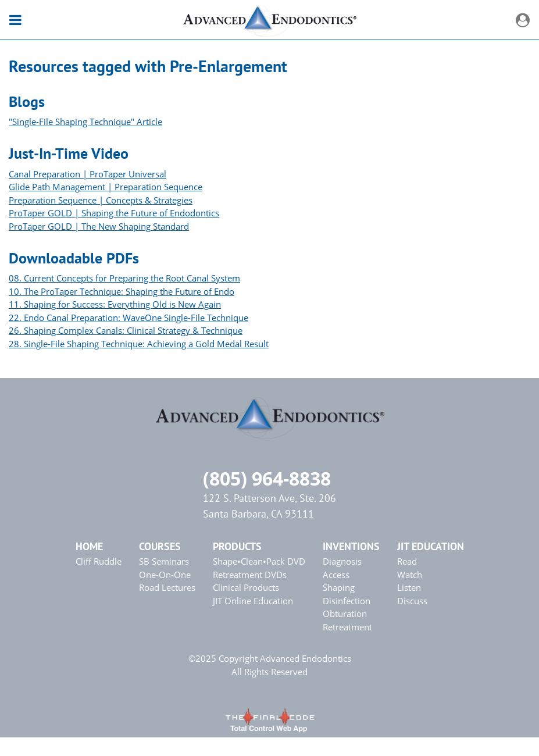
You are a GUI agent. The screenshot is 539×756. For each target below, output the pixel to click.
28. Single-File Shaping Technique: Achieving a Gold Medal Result (139, 344)
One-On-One (165, 575)
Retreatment (347, 627)
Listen (409, 587)
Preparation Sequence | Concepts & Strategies (101, 200)
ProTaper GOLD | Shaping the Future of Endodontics (114, 213)
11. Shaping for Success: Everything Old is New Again (115, 304)
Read (407, 561)
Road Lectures (167, 587)
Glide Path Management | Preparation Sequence (106, 187)
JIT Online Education (253, 601)
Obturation (345, 614)
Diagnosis (342, 561)
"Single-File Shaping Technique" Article (85, 122)
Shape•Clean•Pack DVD (259, 561)
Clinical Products (246, 587)
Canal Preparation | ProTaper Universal (88, 174)
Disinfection (347, 601)
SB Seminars (164, 561)
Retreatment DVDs (250, 575)
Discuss (412, 601)
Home (89, 546)
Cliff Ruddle (99, 561)
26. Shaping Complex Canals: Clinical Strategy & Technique (126, 330)
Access (336, 575)
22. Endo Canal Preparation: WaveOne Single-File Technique (128, 318)
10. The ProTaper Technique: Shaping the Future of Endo (122, 291)
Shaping (339, 587)
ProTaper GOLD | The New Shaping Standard (99, 226)
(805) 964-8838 (267, 478)
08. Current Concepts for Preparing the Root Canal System (124, 278)
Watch (410, 575)
